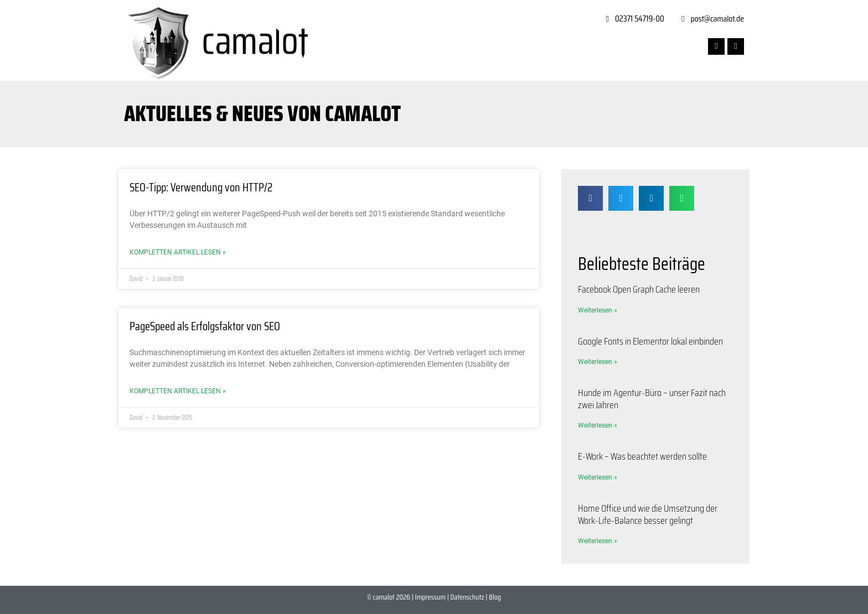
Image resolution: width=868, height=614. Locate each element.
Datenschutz (467, 597)
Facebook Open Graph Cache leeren (639, 289)
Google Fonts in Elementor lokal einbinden (650, 341)
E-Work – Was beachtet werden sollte (642, 456)
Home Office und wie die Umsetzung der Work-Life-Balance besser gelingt (648, 514)
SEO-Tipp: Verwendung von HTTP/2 (201, 187)
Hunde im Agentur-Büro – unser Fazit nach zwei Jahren (652, 399)
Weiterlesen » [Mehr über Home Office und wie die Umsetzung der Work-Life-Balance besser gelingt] (598, 541)
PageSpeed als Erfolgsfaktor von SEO (205, 326)
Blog (495, 597)
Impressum (430, 597)
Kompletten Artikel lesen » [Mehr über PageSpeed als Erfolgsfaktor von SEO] (178, 391)
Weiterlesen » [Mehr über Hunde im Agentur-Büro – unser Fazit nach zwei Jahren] (598, 425)
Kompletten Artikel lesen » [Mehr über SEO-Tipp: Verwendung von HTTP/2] (178, 252)
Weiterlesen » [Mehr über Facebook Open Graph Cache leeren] (598, 310)
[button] (590, 198)
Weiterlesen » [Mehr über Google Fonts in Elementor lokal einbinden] (598, 362)
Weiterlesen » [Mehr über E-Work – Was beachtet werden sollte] (598, 477)
